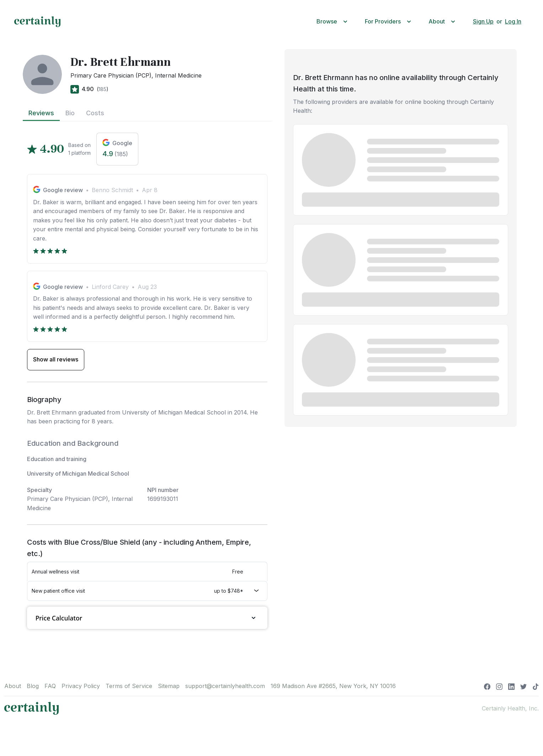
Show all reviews (56, 359)
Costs (95, 113)
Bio (70, 113)
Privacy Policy (81, 686)
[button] (334, 22)
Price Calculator (147, 618)
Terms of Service (129, 686)
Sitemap (169, 686)
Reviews (41, 113)
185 (102, 89)
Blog (33, 686)
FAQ (50, 686)
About (13, 686)
